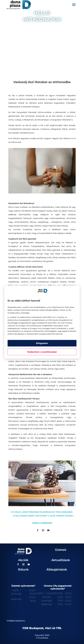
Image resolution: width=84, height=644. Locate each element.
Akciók (23, 560)
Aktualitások (61, 560)
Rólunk (23, 570)
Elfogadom (42, 343)
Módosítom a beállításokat (42, 352)
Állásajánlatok (57, 570)
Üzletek (61, 550)
